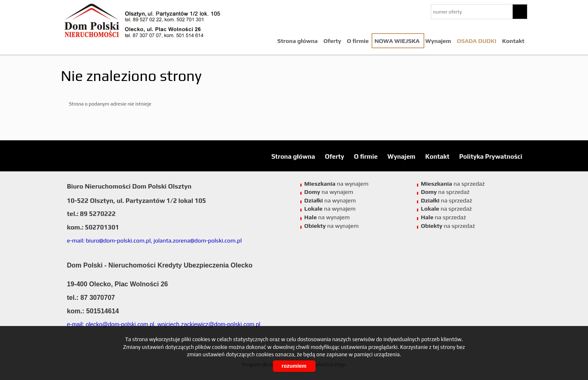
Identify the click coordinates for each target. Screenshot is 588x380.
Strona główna (298, 41)
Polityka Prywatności (491, 156)
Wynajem (438, 41)
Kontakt (513, 41)
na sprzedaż (453, 184)
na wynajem (337, 184)
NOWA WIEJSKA (397, 41)
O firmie (358, 41)
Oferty (332, 41)
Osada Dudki (476, 41)
